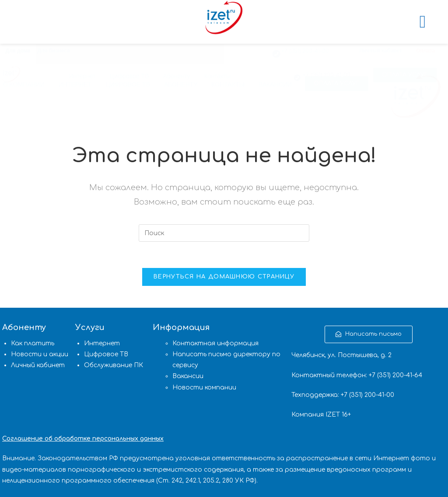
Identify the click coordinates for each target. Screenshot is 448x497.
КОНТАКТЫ (228, 84)
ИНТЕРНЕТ (75, 84)
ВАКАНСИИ (275, 84)
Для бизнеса (54, 51)
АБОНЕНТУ (181, 84)
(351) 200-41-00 (372, 395)
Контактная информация (215, 343)
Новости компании (204, 388)
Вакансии (188, 376)
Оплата (425, 51)
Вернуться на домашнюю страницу (224, 277)
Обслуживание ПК (114, 365)
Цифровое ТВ (106, 354)
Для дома (18, 51)
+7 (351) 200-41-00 (305, 51)
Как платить (33, 343)
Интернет (102, 343)
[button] (337, 84)
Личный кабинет (381, 51)
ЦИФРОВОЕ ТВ (128, 84)
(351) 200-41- (396, 375)
